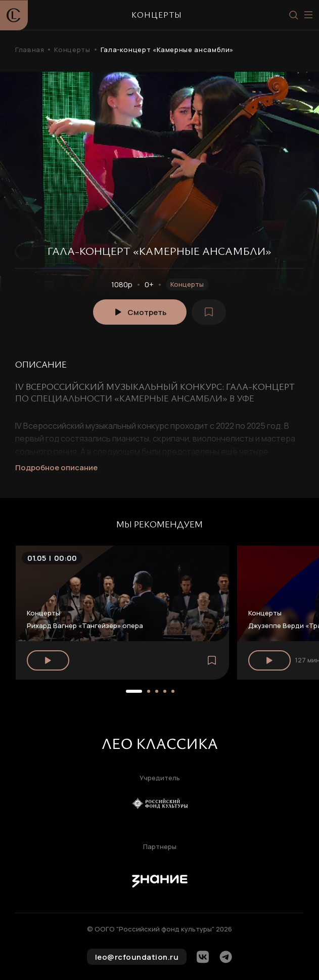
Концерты (72, 50)
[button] (134, 691)
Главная (30, 50)
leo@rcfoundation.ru (137, 957)
